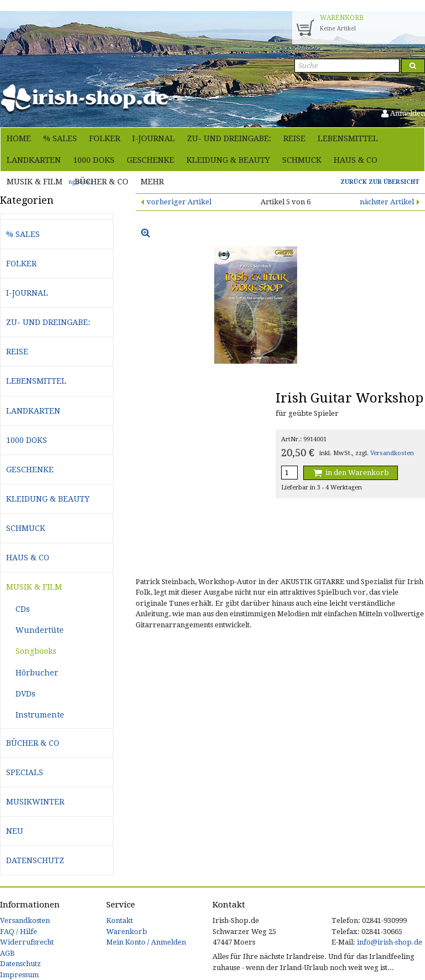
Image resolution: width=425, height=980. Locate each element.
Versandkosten (392, 453)
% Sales (60, 138)
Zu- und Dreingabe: (229, 138)
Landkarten (34, 160)
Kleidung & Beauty (228, 160)
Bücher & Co (102, 182)
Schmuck (302, 160)
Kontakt (120, 920)
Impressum (19, 975)
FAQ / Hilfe (19, 932)
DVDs (25, 694)
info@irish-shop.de (390, 942)
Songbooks (36, 651)
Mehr (152, 182)
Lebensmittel (348, 138)
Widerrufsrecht (27, 942)
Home (19, 138)
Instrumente (40, 715)
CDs (23, 609)
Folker (105, 138)
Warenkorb (127, 932)
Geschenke (151, 160)
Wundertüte (40, 630)
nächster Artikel (387, 202)
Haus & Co (356, 160)
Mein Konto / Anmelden (146, 942)
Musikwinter (35, 802)
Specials (25, 772)
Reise (294, 138)
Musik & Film (35, 182)
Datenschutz (35, 860)
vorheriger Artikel (179, 202)
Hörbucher (37, 673)
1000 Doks (94, 160)
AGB (7, 953)
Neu (15, 831)
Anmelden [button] (403, 113)
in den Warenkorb (350, 473)
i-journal (154, 138)
